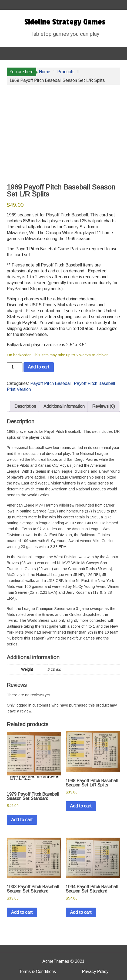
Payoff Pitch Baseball (51, 383)
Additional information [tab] (64, 406)
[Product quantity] (15, 367)
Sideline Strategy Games (65, 22)
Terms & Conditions (37, 972)
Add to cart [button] (22, 820)
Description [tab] (25, 406)
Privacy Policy (95, 972)
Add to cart (39, 367)
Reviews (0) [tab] (103, 406)
